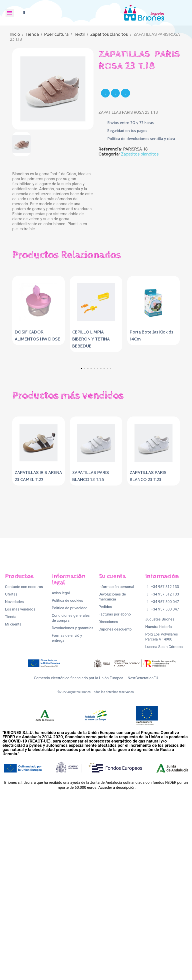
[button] (24, 13)
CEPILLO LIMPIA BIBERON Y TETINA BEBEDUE (91, 339)
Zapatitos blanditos (140, 154)
